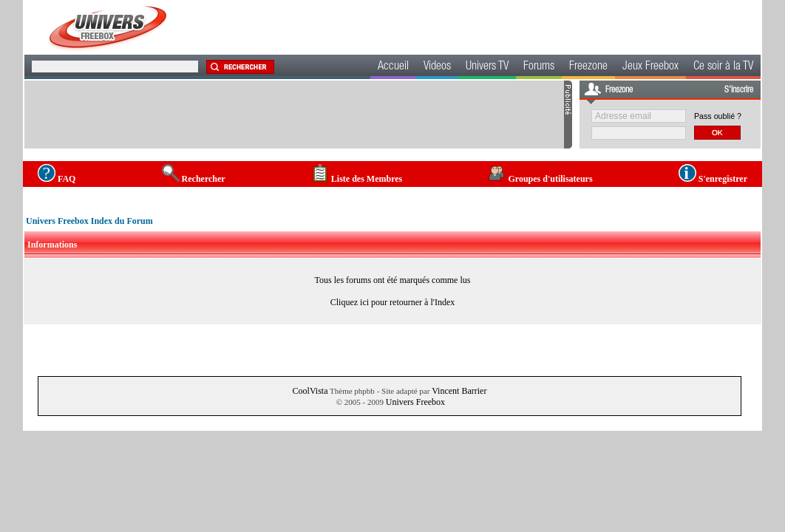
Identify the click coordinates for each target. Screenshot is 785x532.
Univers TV (487, 67)
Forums (539, 67)
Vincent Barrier (459, 391)
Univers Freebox (415, 402)
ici (364, 302)
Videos (437, 67)
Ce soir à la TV (723, 67)
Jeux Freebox (650, 67)
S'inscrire (739, 90)
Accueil (393, 67)
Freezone (588, 67)
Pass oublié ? (718, 116)
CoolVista (310, 391)
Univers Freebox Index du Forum (89, 221)
